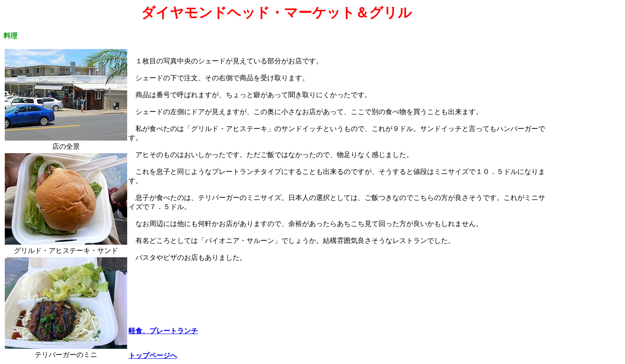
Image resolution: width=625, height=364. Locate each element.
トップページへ (153, 356)
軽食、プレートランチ (163, 331)
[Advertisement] (586, 135)
